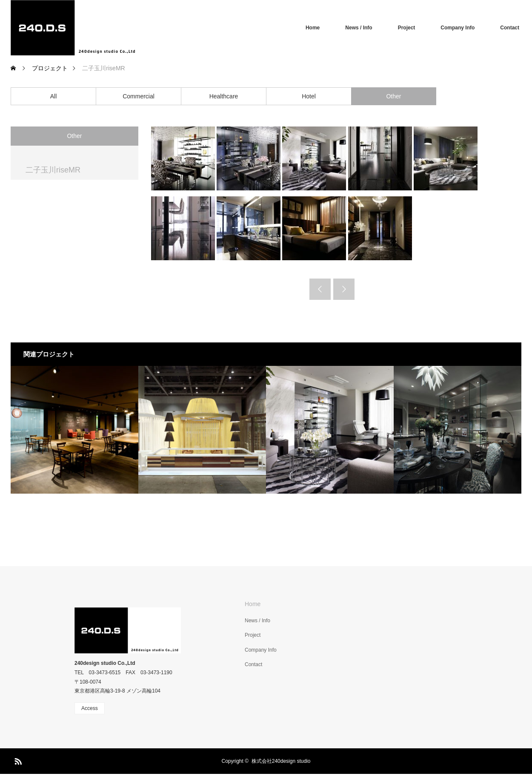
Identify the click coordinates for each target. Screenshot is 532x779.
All (54, 96)
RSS (17, 760)
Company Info (458, 28)
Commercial (139, 96)
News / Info (359, 28)
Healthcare (224, 96)
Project (407, 28)
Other (393, 96)
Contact (510, 28)
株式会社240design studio (281, 761)
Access (90, 708)
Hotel (309, 96)
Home (313, 28)
